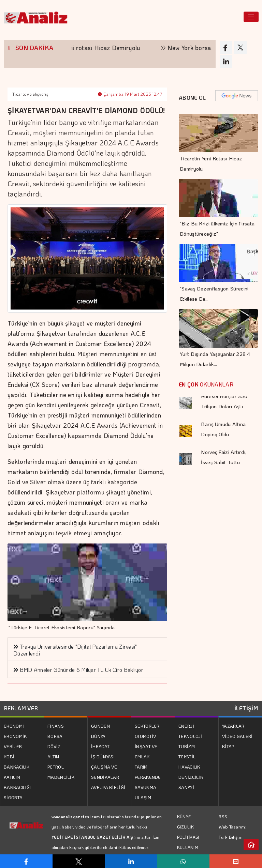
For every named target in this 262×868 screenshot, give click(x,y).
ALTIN (53, 756)
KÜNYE (184, 817)
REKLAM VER (21, 708)
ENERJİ (186, 726)
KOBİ (9, 756)
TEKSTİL (187, 756)
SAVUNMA (145, 787)
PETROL (56, 767)
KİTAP (228, 746)
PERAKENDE (148, 777)
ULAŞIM (143, 797)
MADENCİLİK (61, 777)
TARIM (141, 767)
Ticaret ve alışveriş (30, 94)
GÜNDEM (101, 726)
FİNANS (56, 726)
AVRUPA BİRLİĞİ (108, 787)
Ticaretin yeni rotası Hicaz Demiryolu (113, 48)
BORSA (55, 736)
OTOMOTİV (145, 736)
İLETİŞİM (246, 708)
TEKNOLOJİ (190, 736)
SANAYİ (186, 787)
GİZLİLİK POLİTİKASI (188, 832)
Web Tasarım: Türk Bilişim (232, 832)
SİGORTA (13, 797)
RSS (223, 816)
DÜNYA (98, 736)
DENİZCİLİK (191, 777)
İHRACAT (100, 746)
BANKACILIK (17, 767)
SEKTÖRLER (147, 726)
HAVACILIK (189, 767)
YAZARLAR (233, 726)
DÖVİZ (54, 746)
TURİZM (187, 746)
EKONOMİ (14, 726)
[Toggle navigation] (251, 17)
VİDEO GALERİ (237, 736)
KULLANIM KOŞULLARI (189, 852)
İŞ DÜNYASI (103, 756)
